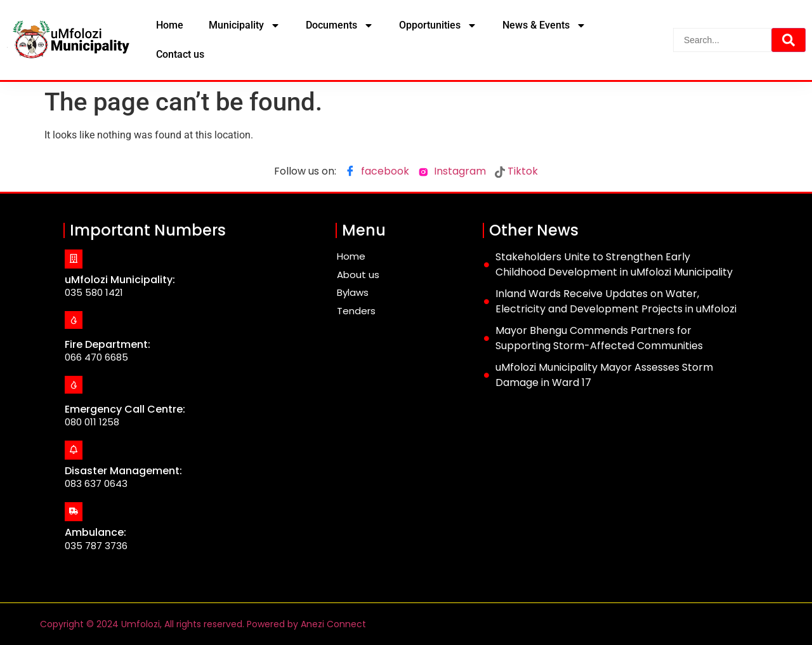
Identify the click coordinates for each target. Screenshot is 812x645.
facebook (377, 172)
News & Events (544, 25)
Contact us (180, 54)
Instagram (452, 171)
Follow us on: (305, 171)
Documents (340, 25)
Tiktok (516, 171)
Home (170, 25)
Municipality (245, 25)
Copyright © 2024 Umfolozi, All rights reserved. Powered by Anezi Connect (203, 624)
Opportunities (438, 25)
